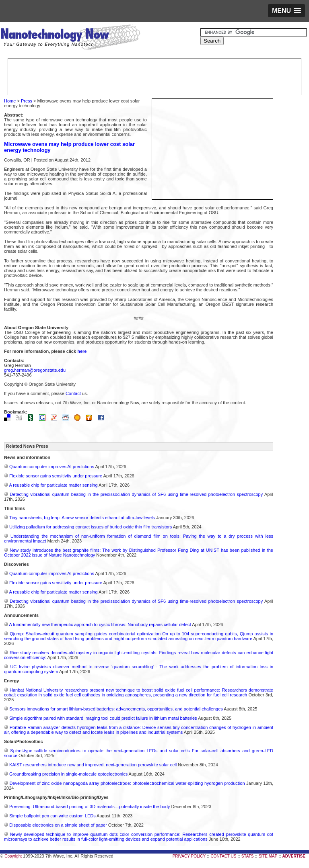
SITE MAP (268, 856)
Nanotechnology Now (70, 38)
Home (10, 101)
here (82, 351)
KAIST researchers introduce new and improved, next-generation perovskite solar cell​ (93, 765)
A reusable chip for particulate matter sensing (53, 485)
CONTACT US (223, 856)
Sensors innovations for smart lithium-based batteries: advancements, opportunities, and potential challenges (116, 709)
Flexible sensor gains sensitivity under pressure (56, 476)
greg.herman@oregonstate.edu (35, 370)
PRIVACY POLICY (189, 856)
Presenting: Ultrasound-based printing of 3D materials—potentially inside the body (90, 807)
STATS (248, 856)
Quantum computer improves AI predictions (52, 467)
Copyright (13, 856)
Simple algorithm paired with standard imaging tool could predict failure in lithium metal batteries (103, 718)
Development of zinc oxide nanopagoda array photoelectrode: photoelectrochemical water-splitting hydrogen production (127, 783)
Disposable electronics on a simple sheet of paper (58, 825)
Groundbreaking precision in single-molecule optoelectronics (68, 774)
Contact (73, 393)
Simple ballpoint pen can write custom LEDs (53, 816)
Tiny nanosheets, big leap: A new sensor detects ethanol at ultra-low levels (82, 518)
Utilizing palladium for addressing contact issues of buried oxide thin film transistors (91, 527)
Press (27, 101)
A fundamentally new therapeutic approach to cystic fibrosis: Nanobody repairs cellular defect (100, 624)
